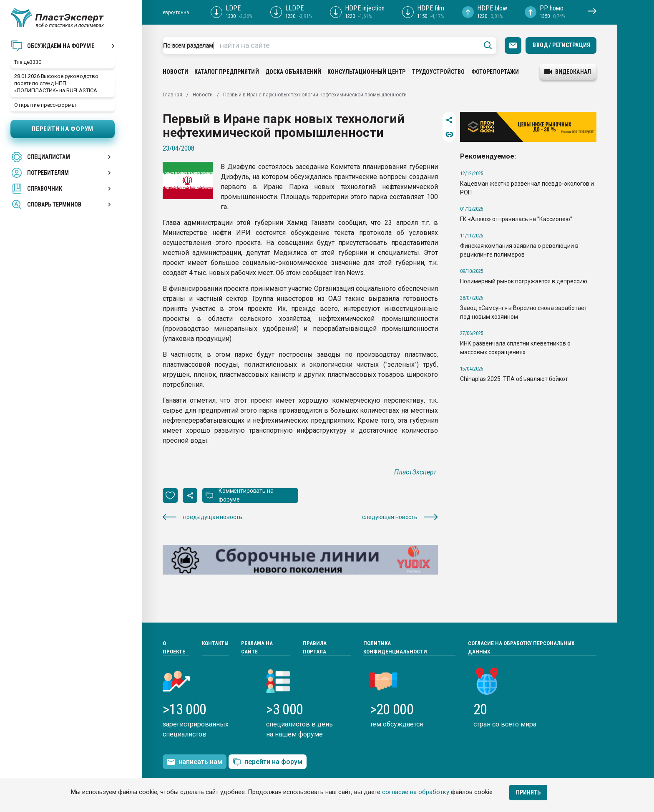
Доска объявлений (293, 72)
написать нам (195, 762)
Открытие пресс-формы (45, 105)
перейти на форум (268, 762)
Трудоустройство (439, 72)
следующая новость (400, 517)
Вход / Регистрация (561, 45)
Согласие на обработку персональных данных (521, 647)
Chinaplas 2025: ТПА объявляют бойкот (514, 379)
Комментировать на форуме (246, 495)
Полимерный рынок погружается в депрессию (524, 281)
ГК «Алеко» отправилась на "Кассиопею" (516, 219)
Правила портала (315, 647)
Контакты (215, 643)
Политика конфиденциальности (395, 647)
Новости (175, 72)
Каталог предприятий (227, 72)
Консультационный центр (366, 72)
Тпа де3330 (28, 62)
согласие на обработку (416, 792)
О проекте (174, 647)
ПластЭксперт (416, 472)
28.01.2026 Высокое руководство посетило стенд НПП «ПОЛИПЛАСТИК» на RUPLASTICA (56, 83)
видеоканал (568, 72)
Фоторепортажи (495, 72)
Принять (528, 792)
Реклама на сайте (257, 647)
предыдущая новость (202, 517)
